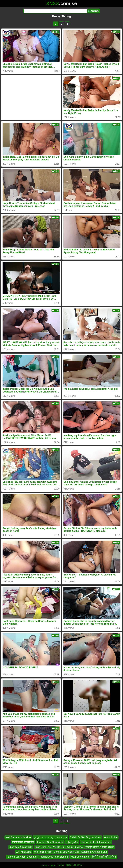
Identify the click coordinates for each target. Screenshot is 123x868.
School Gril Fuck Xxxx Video (96, 842)
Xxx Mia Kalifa (24, 852)
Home (44, 865)
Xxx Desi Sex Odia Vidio (50, 842)
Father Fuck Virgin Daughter (22, 857)
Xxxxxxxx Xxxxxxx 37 (21, 847)
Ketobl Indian (111, 837)
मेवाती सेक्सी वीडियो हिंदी (23, 842)
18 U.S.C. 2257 (74, 865)
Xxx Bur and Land (80, 857)
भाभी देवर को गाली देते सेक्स (18, 837)
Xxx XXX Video (74, 847)
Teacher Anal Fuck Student (54, 857)
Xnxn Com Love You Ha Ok (49, 847)
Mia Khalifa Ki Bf (43, 852)
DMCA (60, 865)
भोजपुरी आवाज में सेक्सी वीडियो (100, 847)
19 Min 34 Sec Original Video (85, 837)
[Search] (55, 11)
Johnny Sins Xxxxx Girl (66, 852)
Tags (52, 865)
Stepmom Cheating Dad (94, 852)
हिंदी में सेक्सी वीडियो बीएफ (104, 857)
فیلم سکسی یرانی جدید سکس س (50, 837)
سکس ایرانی (72, 842)
